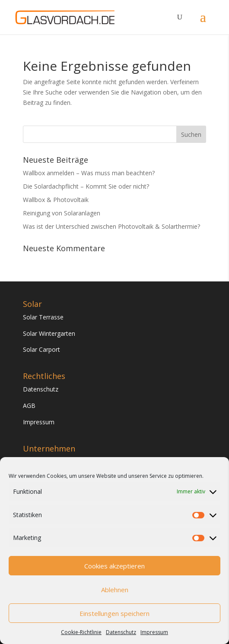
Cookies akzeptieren (114, 566)
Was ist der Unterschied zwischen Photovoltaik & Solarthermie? (111, 226)
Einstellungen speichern (114, 613)
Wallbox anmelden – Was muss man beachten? (89, 173)
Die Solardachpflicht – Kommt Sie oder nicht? (86, 186)
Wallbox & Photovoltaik (56, 200)
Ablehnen (115, 590)
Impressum (154, 632)
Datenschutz (121, 632)
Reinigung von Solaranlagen (62, 213)
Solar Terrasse (43, 317)
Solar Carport (41, 349)
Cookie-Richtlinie (81, 632)
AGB (29, 406)
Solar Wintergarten (49, 333)
